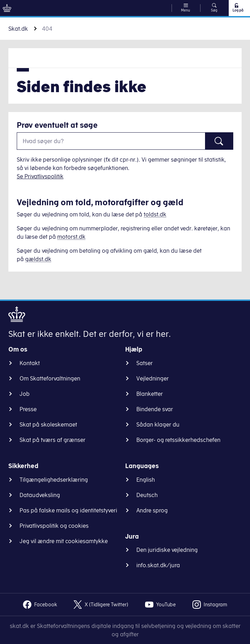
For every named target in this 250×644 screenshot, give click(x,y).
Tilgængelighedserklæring (54, 480)
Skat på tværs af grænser (52, 440)
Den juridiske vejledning (167, 550)
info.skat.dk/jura (158, 565)
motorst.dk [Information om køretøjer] (71, 237)
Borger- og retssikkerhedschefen (178, 440)
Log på (238, 8)
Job (25, 394)
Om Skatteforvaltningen (50, 378)
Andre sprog (152, 510)
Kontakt (30, 363)
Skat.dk (18, 29)
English (146, 480)
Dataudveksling (40, 495)
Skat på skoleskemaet (48, 424)
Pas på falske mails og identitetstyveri (68, 510)
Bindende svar (155, 409)
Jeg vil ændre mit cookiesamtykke (64, 541)
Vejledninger (153, 378)
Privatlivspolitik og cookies (54, 526)
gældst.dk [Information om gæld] (38, 259)
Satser (145, 363)
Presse (28, 409)
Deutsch (147, 495)
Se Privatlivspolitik (40, 176)
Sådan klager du (158, 424)
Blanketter (150, 394)
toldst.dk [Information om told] (155, 214)
